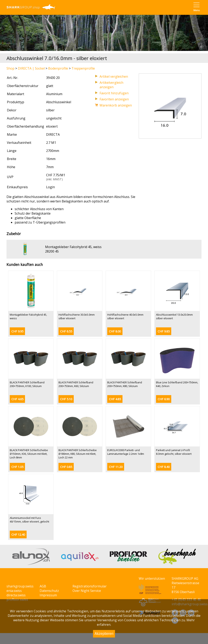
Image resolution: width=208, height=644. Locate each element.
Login (50, 187)
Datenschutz (49, 591)
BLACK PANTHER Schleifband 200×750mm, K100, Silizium (27, 384)
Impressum (48, 595)
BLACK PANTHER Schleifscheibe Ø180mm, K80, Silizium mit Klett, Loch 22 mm (78, 454)
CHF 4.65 (17, 399)
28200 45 (52, 251)
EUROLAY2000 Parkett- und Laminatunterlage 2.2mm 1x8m (126, 452)
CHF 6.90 (164, 399)
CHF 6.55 (66, 331)
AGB (43, 586)
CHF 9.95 (17, 331)
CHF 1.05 (17, 467)
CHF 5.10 (66, 399)
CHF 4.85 (115, 399)
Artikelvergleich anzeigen (111, 85)
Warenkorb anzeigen (116, 105)
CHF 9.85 (164, 331)
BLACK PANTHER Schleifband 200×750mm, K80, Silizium (125, 384)
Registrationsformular (90, 586)
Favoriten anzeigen (114, 99)
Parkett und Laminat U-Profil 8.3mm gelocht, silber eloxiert (174, 452)
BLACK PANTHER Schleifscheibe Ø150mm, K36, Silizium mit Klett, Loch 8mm (29, 454)
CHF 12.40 (18, 535)
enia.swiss (14, 591)
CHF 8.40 (164, 467)
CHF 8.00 (115, 331)
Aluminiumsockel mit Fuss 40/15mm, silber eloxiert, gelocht (29, 520)
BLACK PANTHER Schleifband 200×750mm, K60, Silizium (76, 384)
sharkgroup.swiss (20, 586)
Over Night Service (87, 591)
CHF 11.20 (116, 467)
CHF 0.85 (66, 467)
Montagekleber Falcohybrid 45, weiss (73, 247)
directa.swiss (16, 595)
